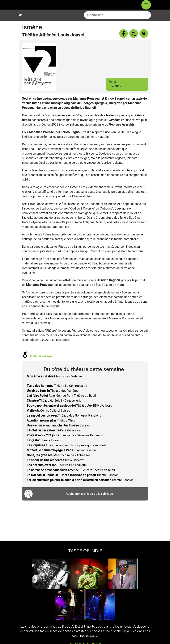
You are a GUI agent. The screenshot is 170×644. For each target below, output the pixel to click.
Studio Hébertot (56, 467)
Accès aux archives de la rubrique (89, 501)
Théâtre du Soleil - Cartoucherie (54, 408)
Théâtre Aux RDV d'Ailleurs (69, 413)
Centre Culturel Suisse (48, 418)
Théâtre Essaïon (59, 432)
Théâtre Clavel (51, 428)
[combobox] (117, 22)
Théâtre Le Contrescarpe (57, 393)
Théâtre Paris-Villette (57, 472)
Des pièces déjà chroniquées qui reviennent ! (67, 452)
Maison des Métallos (55, 383)
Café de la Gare (54, 437)
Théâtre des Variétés (53, 398)
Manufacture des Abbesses (59, 462)
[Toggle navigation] (146, 8)
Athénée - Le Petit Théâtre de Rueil (61, 403)
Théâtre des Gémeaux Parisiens (64, 423)
